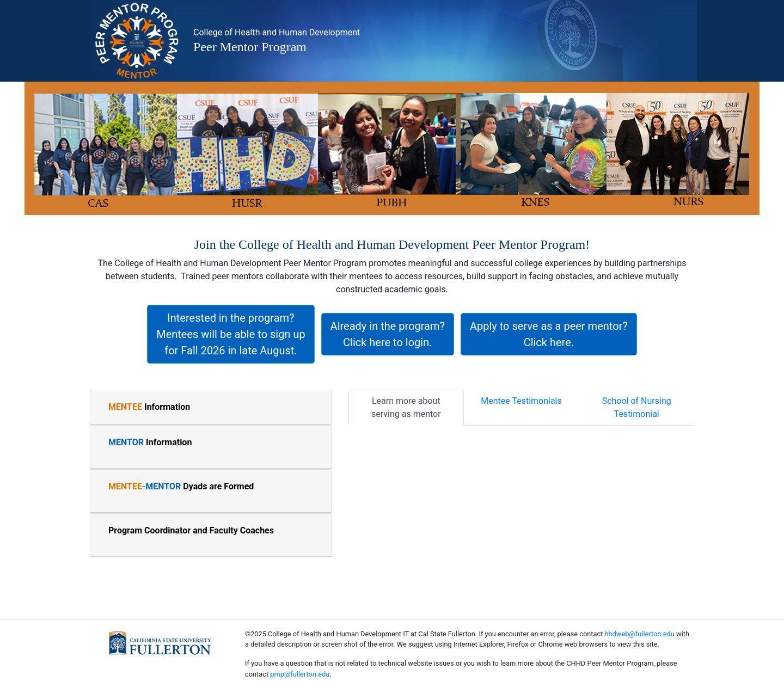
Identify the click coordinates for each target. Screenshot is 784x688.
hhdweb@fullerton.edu (639, 634)
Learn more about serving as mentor (406, 407)
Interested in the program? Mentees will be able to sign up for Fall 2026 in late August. (231, 334)
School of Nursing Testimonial (637, 407)
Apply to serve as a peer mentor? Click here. (549, 334)
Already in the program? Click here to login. (388, 334)
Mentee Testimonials (521, 401)
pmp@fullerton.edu (300, 674)
